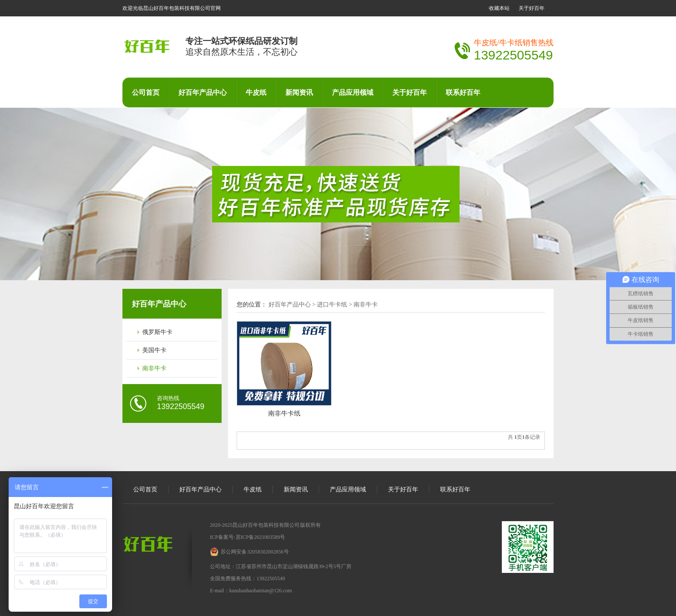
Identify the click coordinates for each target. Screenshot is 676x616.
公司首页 (146, 92)
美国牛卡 (154, 350)
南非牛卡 (154, 368)
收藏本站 (499, 8)
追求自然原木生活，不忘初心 (241, 52)
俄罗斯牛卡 (157, 332)
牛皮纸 (256, 92)
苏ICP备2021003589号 (260, 537)
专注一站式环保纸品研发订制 (241, 41)
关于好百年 (532, 8)
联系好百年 (463, 92)
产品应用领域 (353, 92)
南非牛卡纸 (284, 413)
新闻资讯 (299, 92)
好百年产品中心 (203, 92)
